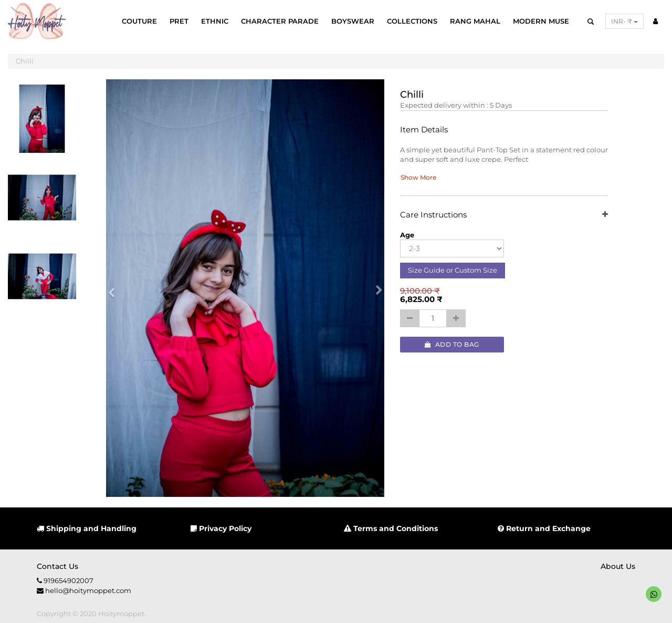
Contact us (57, 566)
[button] (115, 288)
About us (618, 566)
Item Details (424, 130)
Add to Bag (452, 344)
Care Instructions (504, 215)
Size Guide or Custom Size (453, 270)
